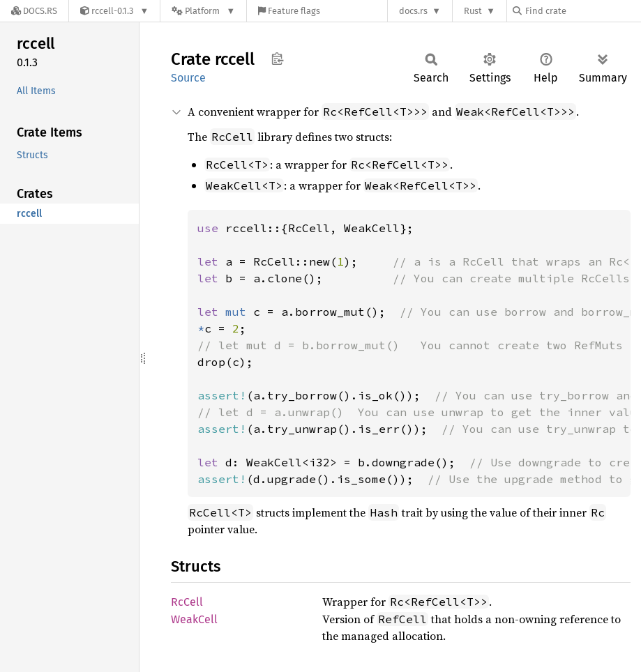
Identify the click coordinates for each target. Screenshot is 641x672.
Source (188, 78)
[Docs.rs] (34, 11)
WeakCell (194, 619)
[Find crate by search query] (582, 11)
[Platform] (203, 11)
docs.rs (413, 11)
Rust (473, 11)
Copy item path (277, 59)
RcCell (187, 602)
